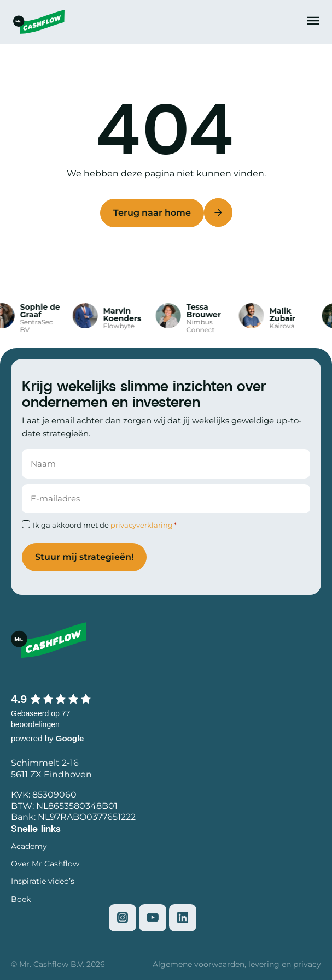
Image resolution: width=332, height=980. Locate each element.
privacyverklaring (142, 525)
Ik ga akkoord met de (105, 525)
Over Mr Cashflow (45, 864)
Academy (29, 846)
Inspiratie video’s (43, 881)
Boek (21, 899)
